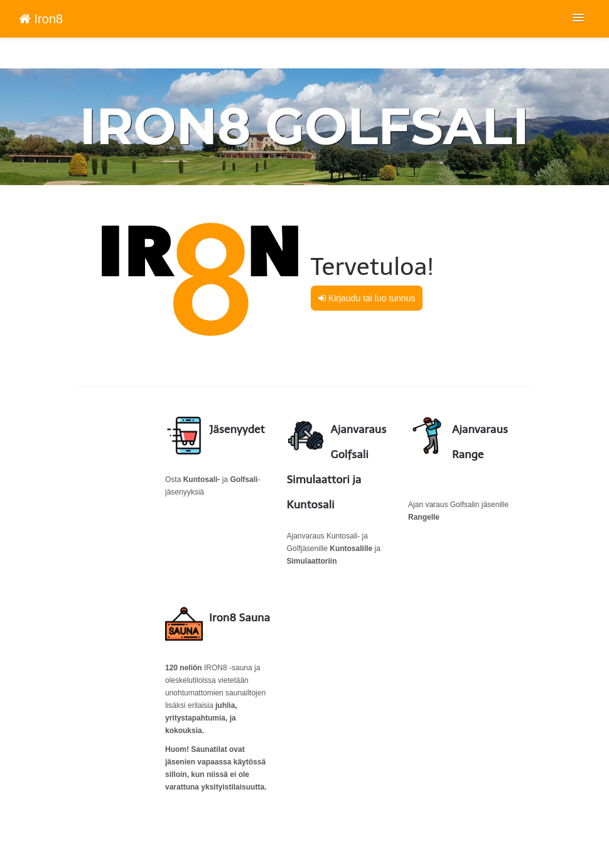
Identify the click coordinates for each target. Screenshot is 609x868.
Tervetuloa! (372, 267)
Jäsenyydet (237, 429)
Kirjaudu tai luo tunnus (367, 298)
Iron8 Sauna (240, 618)
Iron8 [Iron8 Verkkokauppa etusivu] (41, 19)
